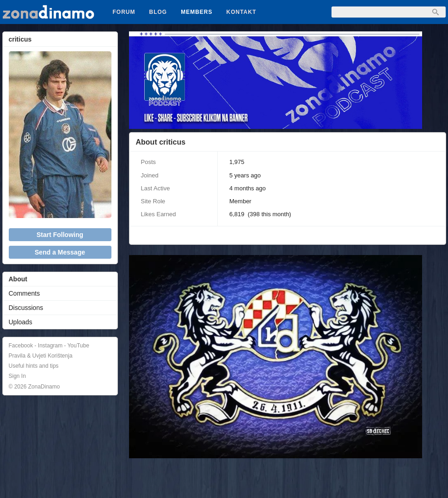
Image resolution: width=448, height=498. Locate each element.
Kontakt (242, 12)
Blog (158, 12)
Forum (124, 12)
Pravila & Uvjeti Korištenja (41, 356)
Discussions (26, 308)
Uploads (21, 322)
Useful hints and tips (34, 366)
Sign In (17, 376)
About (18, 279)
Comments (25, 293)
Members (196, 12)
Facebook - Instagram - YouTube (49, 346)
